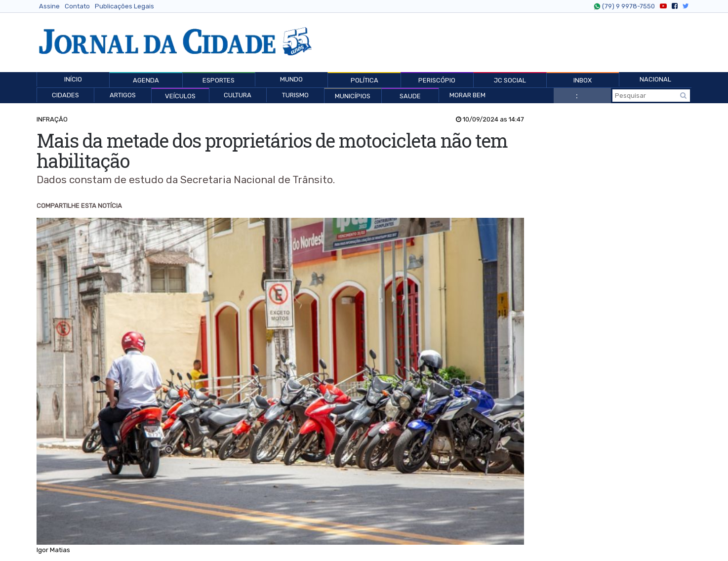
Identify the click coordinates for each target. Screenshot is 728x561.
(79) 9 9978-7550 (627, 6)
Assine (49, 6)
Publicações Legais (124, 6)
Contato (77, 6)
